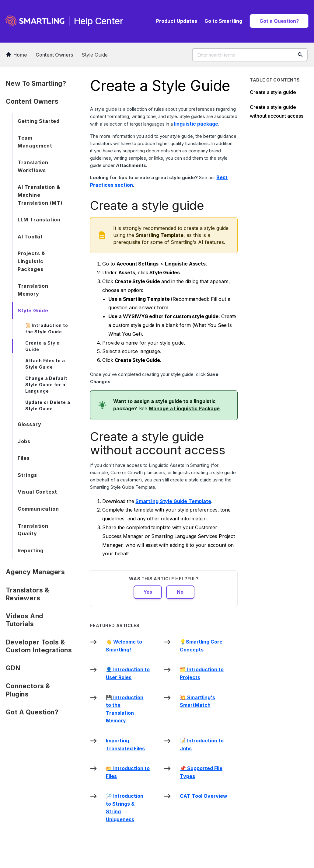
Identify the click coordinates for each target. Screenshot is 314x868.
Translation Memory (33, 290)
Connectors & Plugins (28, 690)
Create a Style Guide (42, 346)
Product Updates (177, 21)
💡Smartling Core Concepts (201, 646)
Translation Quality (33, 530)
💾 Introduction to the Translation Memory (125, 709)
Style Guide (95, 55)
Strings (27, 475)
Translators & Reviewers (28, 594)
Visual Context (37, 492)
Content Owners (54, 55)
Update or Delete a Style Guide (48, 405)
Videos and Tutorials (24, 620)
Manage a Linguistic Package (184, 408)
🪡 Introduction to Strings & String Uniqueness (125, 808)
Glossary (30, 424)
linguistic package (196, 124)
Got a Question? (279, 21)
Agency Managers (35, 572)
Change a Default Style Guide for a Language (46, 385)
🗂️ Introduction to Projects (202, 673)
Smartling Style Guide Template (173, 501)
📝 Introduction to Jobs (202, 745)
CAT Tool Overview (204, 796)
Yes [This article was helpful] (148, 592)
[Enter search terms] (250, 55)
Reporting (31, 550)
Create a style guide (273, 92)
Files (24, 458)
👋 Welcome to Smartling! (124, 646)
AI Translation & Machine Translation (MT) (40, 195)
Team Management (35, 142)
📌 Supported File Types (201, 772)
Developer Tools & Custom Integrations (39, 646)
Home (17, 55)
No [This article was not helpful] (180, 592)
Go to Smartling (223, 21)
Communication (38, 509)
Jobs (24, 441)
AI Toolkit (30, 237)
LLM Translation (39, 220)
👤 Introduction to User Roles (128, 673)
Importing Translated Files (125, 745)
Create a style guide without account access (277, 111)
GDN (13, 668)
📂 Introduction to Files (128, 772)
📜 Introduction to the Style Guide (47, 328)
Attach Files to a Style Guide (45, 364)
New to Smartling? (36, 83)
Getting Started (39, 121)
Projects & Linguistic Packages (31, 261)
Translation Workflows (33, 166)
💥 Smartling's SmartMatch (197, 701)
